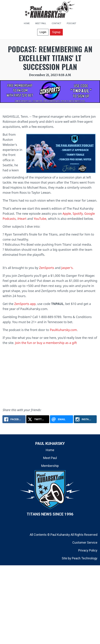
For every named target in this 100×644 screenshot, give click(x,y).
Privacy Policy (88, 550)
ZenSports (47, 268)
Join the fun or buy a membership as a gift (46, 343)
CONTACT (56, 23)
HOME (27, 23)
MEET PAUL (41, 23)
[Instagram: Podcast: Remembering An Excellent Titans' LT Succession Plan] (85, 419)
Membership (50, 466)
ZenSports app (25, 304)
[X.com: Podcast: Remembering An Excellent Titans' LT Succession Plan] (38, 419)
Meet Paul (50, 458)
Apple (67, 214)
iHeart (22, 219)
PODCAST (71, 23)
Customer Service (85, 542)
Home (50, 450)
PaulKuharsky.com (63, 330)
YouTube (40, 219)
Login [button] (43, 32)
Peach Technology (85, 558)
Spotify (78, 214)
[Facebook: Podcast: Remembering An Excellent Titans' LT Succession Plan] (14, 419)
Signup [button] (56, 32)
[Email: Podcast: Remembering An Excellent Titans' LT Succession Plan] (61, 419)
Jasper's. (67, 268)
